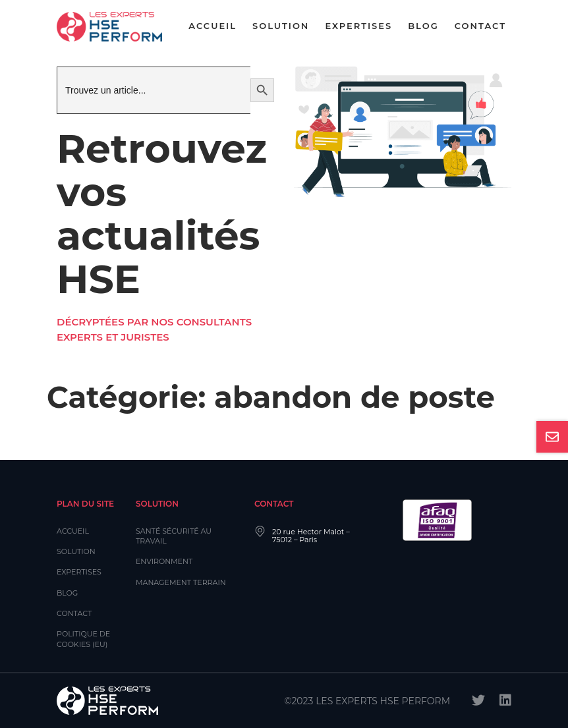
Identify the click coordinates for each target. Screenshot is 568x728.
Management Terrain (181, 582)
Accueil (213, 26)
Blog (423, 26)
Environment (164, 561)
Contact (480, 26)
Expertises (358, 26)
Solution (281, 26)
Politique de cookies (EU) (83, 639)
